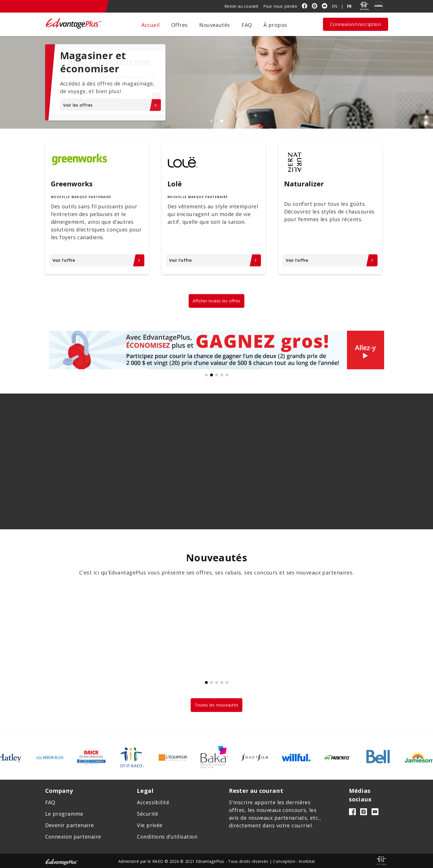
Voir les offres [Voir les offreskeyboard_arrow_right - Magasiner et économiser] (111, 105)
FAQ (247, 25)
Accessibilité (153, 802)
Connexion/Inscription (355, 24)
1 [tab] (211, 121)
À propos (275, 25)
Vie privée (150, 825)
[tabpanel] (216, 82)
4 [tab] (222, 375)
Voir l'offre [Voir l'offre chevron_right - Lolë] (214, 260)
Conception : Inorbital (294, 861)
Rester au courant (242, 6)
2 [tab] (217, 121)
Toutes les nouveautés (216, 705)
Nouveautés (215, 25)
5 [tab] (227, 375)
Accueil (150, 25)
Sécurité (148, 814)
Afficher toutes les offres (217, 301)
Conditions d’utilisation (167, 837)
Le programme (64, 814)
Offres (179, 25)
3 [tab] (222, 121)
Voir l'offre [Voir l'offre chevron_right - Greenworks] (97, 260)
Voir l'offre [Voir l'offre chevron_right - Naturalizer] (330, 260)
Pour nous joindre (280, 6)
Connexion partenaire (73, 837)
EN (335, 6)
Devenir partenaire (70, 825)
